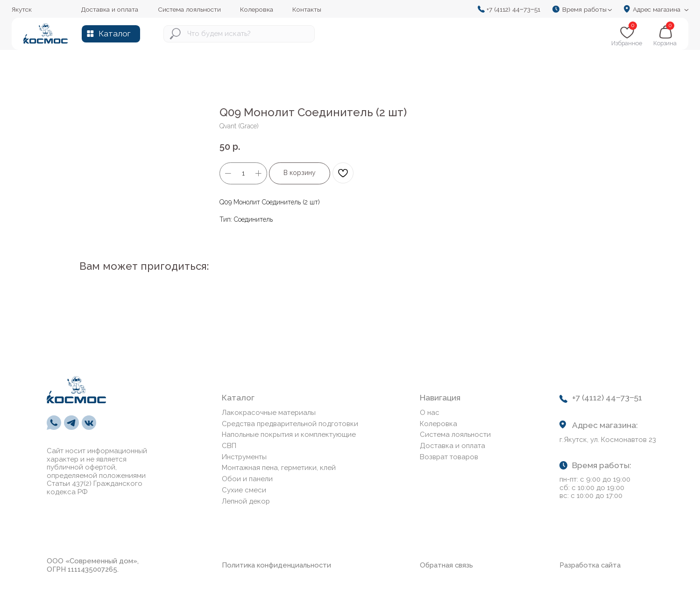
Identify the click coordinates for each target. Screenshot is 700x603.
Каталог (115, 34)
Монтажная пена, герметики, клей (279, 468)
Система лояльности (455, 435)
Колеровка (438, 424)
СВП (229, 446)
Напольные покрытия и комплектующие (289, 435)
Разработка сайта (590, 565)
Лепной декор (246, 501)
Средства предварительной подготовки (290, 424)
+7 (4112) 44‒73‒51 (513, 9)
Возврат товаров (449, 457)
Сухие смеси (244, 490)
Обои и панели (247, 479)
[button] (585, 9)
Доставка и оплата (453, 446)
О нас (430, 413)
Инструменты (244, 457)
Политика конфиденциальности (276, 565)
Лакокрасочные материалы (269, 413)
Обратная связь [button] (446, 565)
